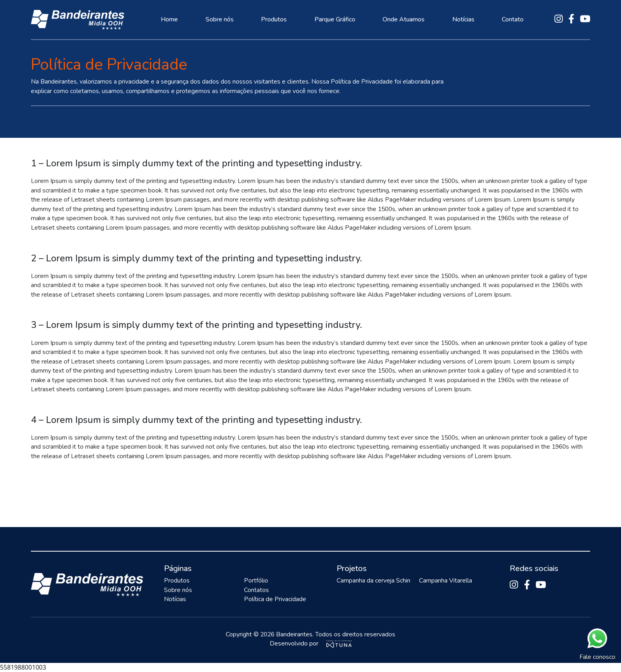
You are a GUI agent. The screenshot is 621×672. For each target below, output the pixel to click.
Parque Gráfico (335, 19)
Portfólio (256, 581)
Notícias (463, 19)
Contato (513, 19)
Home (169, 19)
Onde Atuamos (404, 19)
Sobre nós (220, 19)
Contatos (256, 590)
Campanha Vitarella (446, 581)
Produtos (274, 19)
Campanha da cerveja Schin (373, 581)
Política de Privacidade (275, 599)
